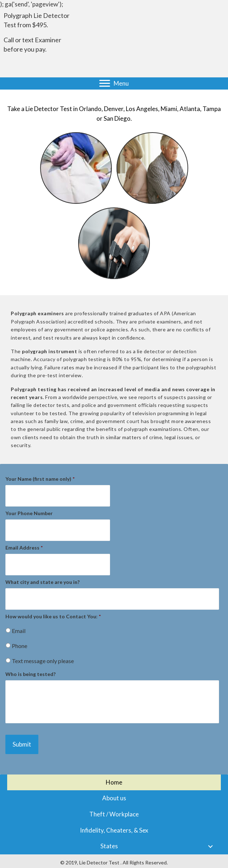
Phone (20, 646)
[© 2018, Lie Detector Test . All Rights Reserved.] (114, 862)
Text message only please (43, 661)
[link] (114, 783)
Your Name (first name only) (40, 479)
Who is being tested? (30, 674)
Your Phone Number (29, 513)
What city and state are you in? (42, 582)
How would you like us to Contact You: (53, 616)
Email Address (24, 548)
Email (19, 631)
